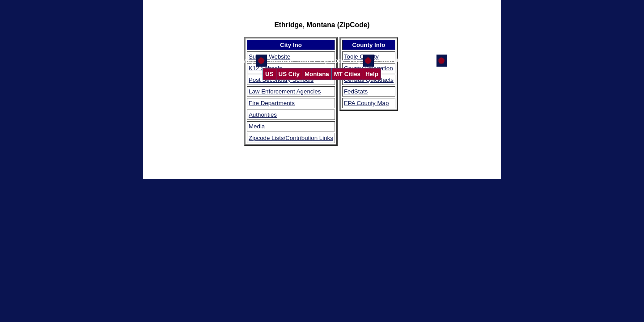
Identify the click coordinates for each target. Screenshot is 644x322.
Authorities (263, 115)
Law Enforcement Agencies (285, 91)
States (306, 61)
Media (257, 126)
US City (289, 74)
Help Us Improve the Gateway (212, 61)
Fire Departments (272, 103)
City (355, 61)
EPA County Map (366, 103)
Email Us (389, 61)
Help (372, 74)
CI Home (462, 61)
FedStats (356, 91)
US (269, 74)
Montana (317, 74)
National (281, 61)
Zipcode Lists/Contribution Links (291, 138)
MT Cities (347, 74)
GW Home (420, 61)
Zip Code (333, 61)
